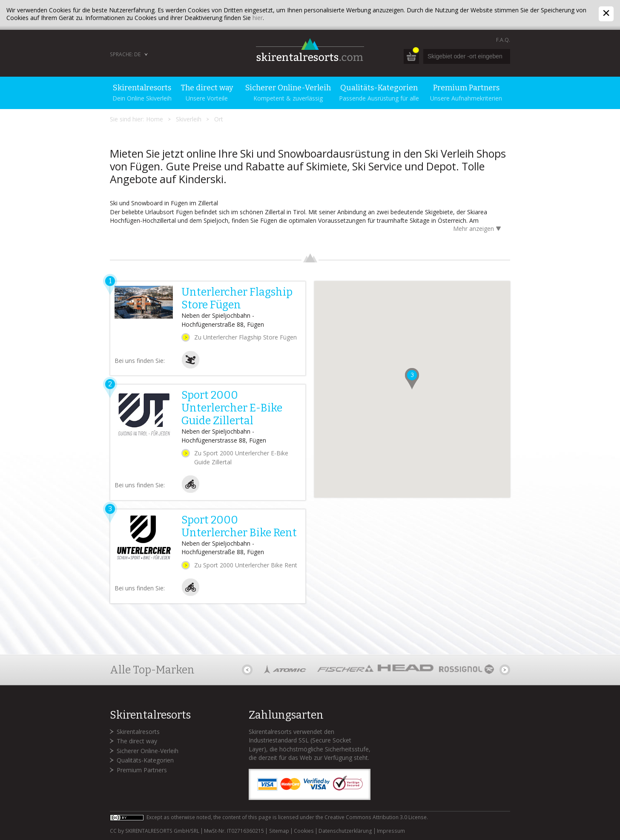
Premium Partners (142, 770)
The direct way (137, 741)
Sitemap (279, 831)
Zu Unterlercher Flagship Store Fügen (245, 337)
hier (258, 18)
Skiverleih (189, 119)
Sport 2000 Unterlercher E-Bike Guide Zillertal (232, 408)
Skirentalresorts (138, 732)
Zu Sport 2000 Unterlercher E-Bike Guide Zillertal (241, 457)
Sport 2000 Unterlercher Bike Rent (239, 526)
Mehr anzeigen (478, 229)
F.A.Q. (503, 40)
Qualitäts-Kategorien (145, 760)
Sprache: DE (125, 54)
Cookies (304, 831)
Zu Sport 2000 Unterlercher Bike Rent (246, 565)
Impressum (391, 831)
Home (155, 119)
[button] (412, 379)
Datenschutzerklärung (345, 831)
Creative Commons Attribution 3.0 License (376, 817)
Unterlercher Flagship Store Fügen (237, 299)
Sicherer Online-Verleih (148, 751)
